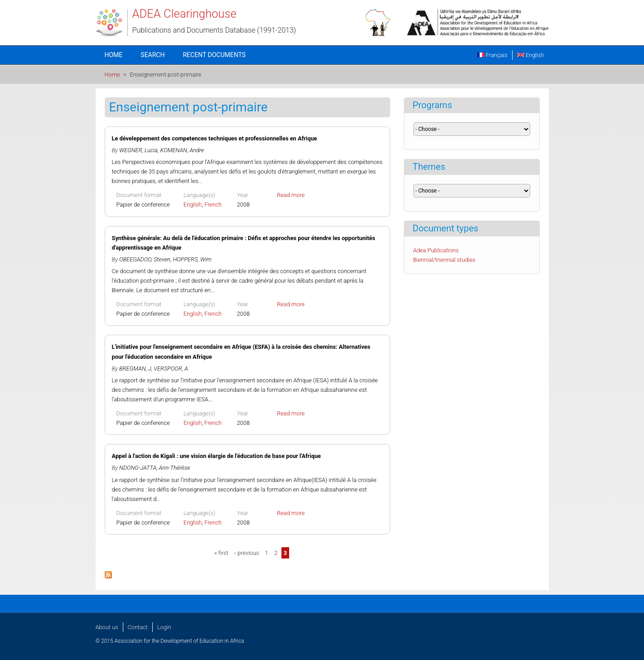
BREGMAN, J (135, 369)
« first (221, 553)
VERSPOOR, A (171, 369)
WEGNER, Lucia (138, 150)
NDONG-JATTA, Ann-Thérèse (155, 468)
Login (164, 627)
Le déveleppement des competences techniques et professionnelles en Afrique (215, 138)
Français (492, 55)
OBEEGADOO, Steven (145, 259)
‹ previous (247, 553)
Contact (138, 627)
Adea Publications (436, 250)
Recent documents (214, 55)
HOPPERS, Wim (192, 259)
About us (107, 627)
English (531, 55)
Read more (291, 195)
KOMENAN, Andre (182, 150)
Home (114, 55)
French (213, 205)
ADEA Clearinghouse (184, 14)
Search (153, 55)
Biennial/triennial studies (445, 260)
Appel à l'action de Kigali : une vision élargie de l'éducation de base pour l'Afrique (216, 456)
